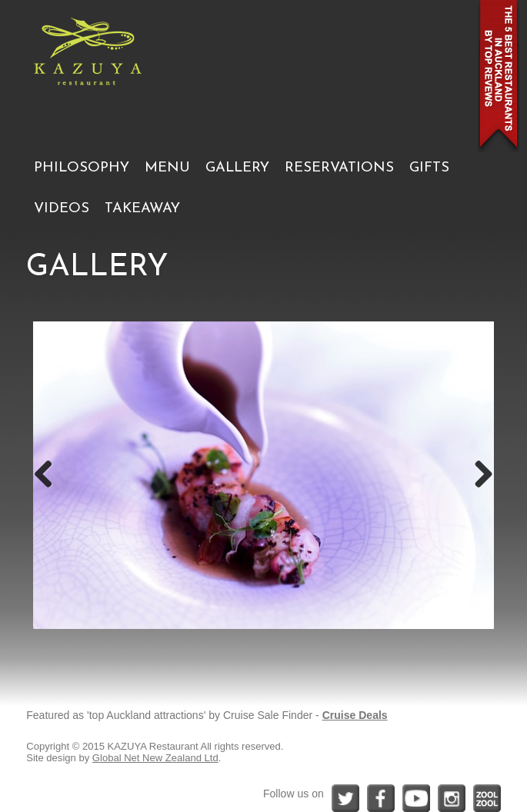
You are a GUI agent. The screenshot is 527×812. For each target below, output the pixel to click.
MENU (167, 168)
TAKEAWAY (142, 209)
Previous (49, 475)
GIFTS (429, 168)
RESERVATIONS (339, 168)
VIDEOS (62, 209)
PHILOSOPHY (82, 168)
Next (478, 475)
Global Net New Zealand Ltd (155, 758)
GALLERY (237, 168)
